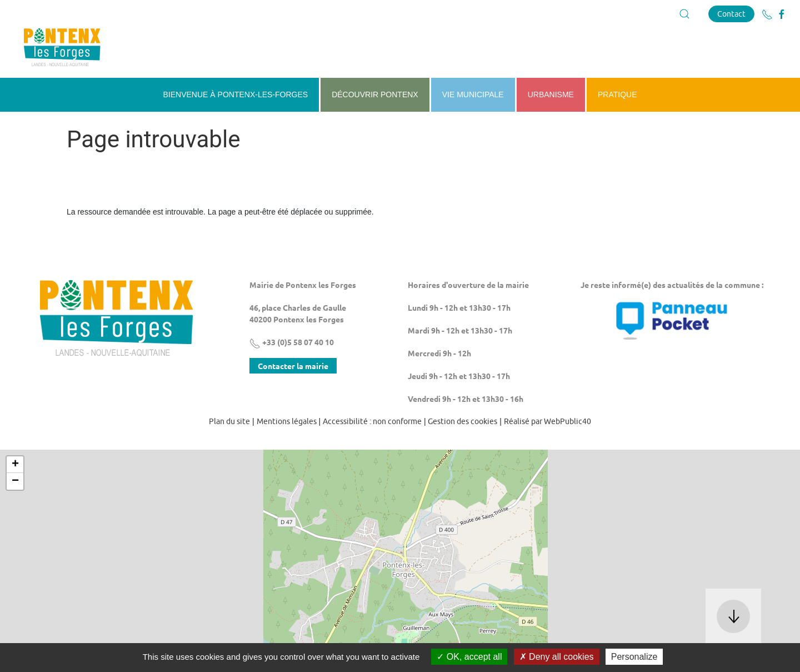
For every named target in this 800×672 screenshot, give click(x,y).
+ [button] (15, 465)
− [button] (15, 481)
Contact (731, 14)
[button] (684, 14)
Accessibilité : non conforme (372, 421)
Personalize (634, 657)
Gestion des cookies (462, 421)
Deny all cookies (557, 657)
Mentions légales (287, 421)
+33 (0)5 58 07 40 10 (292, 342)
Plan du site (229, 421)
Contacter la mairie (293, 366)
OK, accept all (469, 657)
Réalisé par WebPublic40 (547, 421)
